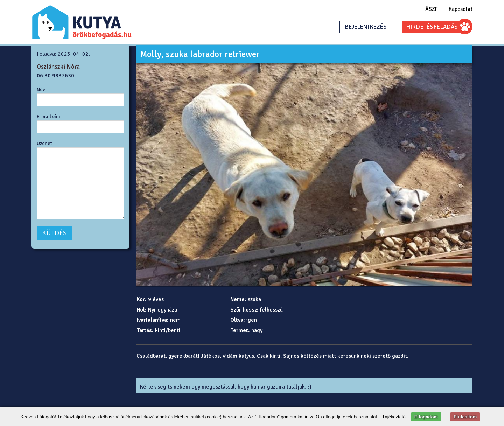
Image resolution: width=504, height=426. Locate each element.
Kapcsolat (461, 9)
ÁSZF (432, 9)
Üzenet (44, 143)
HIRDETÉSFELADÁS (432, 27)
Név (41, 89)
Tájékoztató (394, 417)
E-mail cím (48, 116)
